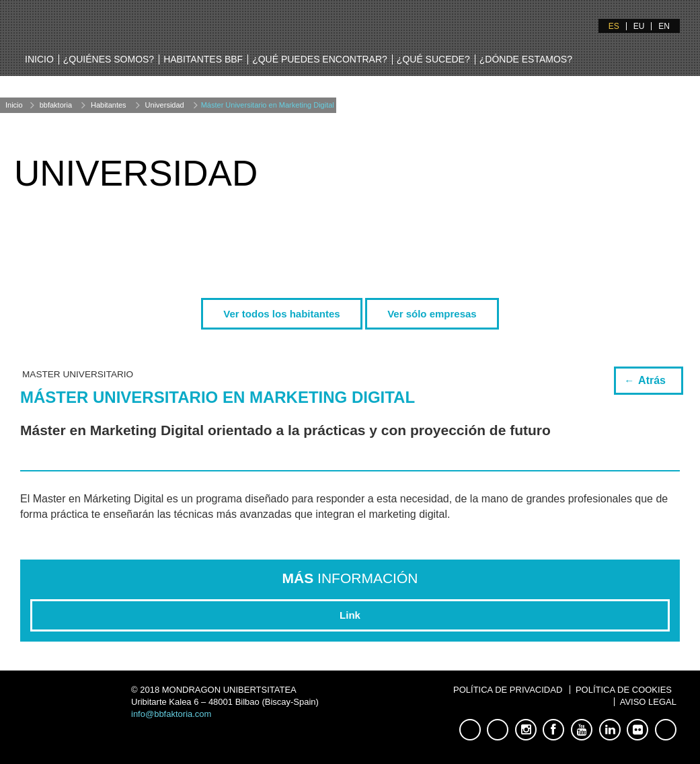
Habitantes (109, 105)
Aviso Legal (648, 702)
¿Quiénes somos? (109, 59)
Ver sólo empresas (432, 314)
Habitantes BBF (203, 59)
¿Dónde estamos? (526, 59)
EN (664, 26)
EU (639, 26)
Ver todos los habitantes (281, 314)
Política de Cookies (624, 690)
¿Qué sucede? (433, 59)
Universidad (165, 105)
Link (350, 615)
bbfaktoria (56, 105)
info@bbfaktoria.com (171, 714)
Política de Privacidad (508, 690)
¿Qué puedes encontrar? (320, 59)
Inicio (39, 59)
